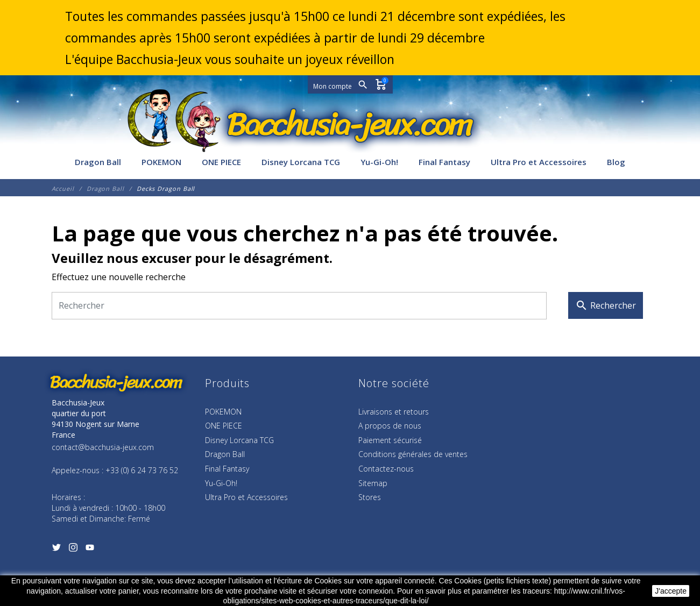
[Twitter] (57, 550)
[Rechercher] (299, 306)
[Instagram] (73, 550)
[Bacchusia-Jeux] (350, 125)
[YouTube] (90, 550)
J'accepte (671, 591)
